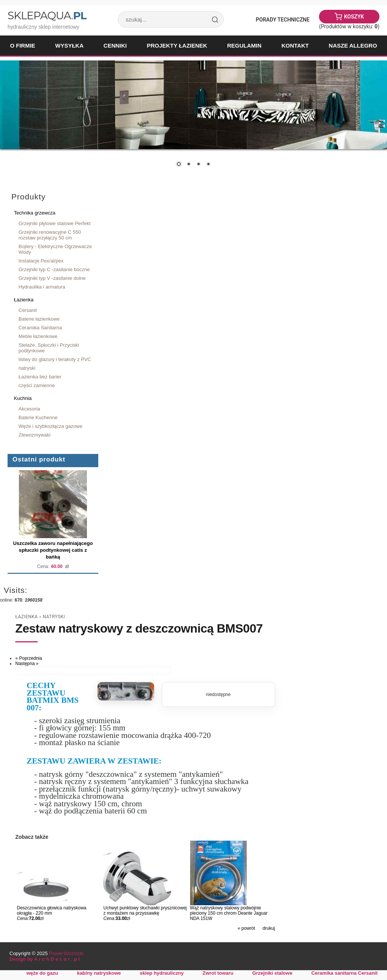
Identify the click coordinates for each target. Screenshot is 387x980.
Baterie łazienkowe (39, 319)
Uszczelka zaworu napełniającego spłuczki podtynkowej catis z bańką (53, 550)
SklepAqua (47, 15)
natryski (27, 368)
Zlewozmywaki (34, 435)
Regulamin (244, 46)
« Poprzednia (29, 658)
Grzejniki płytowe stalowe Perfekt (55, 223)
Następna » (27, 664)
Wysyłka (69, 46)
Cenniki (115, 46)
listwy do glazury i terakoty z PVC (55, 359)
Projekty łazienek (177, 46)
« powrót (246, 928)
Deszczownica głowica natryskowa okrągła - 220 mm (51, 911)
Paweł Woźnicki (66, 953)
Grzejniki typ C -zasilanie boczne (54, 269)
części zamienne (37, 385)
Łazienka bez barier (40, 377)
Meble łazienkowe (38, 336)
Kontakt (295, 46)
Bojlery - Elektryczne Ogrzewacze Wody (55, 249)
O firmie (22, 46)
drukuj (269, 928)
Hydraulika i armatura (42, 287)
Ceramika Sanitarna (40, 328)
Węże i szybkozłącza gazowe (50, 426)
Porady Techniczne (283, 20)
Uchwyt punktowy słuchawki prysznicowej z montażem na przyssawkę (145, 911)
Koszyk (354, 17)
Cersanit (28, 310)
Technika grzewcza (35, 213)
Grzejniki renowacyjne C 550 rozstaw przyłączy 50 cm (50, 235)
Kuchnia (23, 398)
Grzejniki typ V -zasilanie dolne (52, 278)
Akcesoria (29, 409)
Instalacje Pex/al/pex (41, 261)
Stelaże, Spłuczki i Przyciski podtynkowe (49, 348)
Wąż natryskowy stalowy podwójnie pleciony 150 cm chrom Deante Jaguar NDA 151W (229, 913)
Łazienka (24, 300)
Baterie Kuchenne (38, 417)
